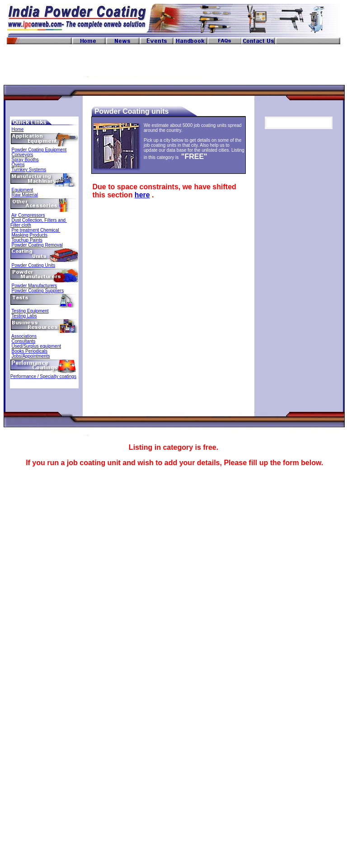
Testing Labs (24, 316)
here (142, 195)
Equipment (23, 190)
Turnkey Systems (29, 170)
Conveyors (23, 155)
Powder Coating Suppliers (38, 291)
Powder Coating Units (34, 265)
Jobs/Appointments (31, 356)
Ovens (18, 165)
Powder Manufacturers (35, 286)
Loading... (173, 660)
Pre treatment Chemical (36, 230)
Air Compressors (28, 215)
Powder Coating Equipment (39, 150)
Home (18, 129)
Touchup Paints (27, 240)
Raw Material (25, 195)
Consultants (24, 341)
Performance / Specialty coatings (43, 376)
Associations (24, 336)
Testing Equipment (30, 311)
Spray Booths (25, 160)
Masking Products (30, 235)
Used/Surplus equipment (37, 346)
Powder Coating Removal (37, 245)
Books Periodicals (30, 351)
